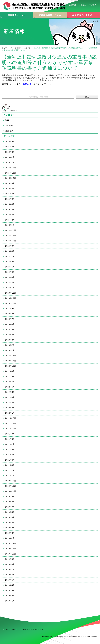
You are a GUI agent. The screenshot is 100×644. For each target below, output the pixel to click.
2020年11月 (11, 486)
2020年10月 (11, 491)
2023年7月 (10, 319)
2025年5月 (10, 204)
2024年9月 (10, 246)
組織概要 (73, 5)
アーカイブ (9, 136)
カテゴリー (9, 115)
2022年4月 (10, 397)
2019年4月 (10, 585)
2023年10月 (11, 303)
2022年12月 (11, 356)
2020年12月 (11, 481)
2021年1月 (10, 476)
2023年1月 (10, 350)
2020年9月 (10, 496)
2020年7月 (10, 507)
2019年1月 (10, 601)
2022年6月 (10, 387)
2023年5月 (10, 329)
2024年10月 (11, 241)
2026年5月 (10, 142)
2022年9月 (10, 371)
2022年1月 (10, 413)
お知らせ (27, 84)
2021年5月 (10, 455)
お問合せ (83, 5)
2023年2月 (10, 345)
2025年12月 (11, 168)
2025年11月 (11, 173)
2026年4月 (10, 147)
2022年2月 (10, 408)
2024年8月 (10, 251)
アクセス (93, 5)
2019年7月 (10, 570)
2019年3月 (10, 590)
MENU (14, 110)
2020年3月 (10, 528)
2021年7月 (10, 444)
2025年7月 (10, 194)
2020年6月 (10, 512)
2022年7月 (10, 382)
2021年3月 (10, 465)
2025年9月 (10, 183)
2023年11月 (11, 298)
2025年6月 (10, 199)
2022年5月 (10, 392)
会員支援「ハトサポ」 (83, 15)
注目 (7, 120)
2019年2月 (10, 596)
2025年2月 (10, 220)
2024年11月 (11, 235)
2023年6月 (10, 324)
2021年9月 (10, 434)
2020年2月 (10, 533)
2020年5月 (10, 517)
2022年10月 (11, 366)
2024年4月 (10, 272)
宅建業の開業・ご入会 (50, 15)
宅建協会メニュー (17, 15)
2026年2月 (10, 157)
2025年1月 (10, 225)
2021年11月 (11, 423)
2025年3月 (10, 215)
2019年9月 (10, 559)
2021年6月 (10, 449)
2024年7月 (10, 256)
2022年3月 (10, 402)
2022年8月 (10, 376)
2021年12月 (11, 418)
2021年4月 (10, 460)
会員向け (28, 48)
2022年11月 (11, 361)
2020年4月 (10, 523)
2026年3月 (10, 152)
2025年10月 (11, 178)
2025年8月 (10, 189)
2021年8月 (10, 439)
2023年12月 (11, 293)
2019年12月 (11, 543)
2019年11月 (11, 549)
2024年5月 (10, 267)
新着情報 (18, 48)
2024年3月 (10, 277)
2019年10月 (11, 554)
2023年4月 (10, 335)
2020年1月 (10, 538)
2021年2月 (10, 470)
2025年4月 (10, 209)
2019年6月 (10, 575)
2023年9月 (10, 309)
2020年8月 (10, 502)
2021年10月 (11, 429)
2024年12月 (11, 230)
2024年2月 (10, 282)
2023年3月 (10, 340)
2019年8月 (10, 564)
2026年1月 (10, 162)
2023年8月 (10, 314)
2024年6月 (10, 262)
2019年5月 (10, 580)
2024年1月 (10, 288)
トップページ (7, 48)
